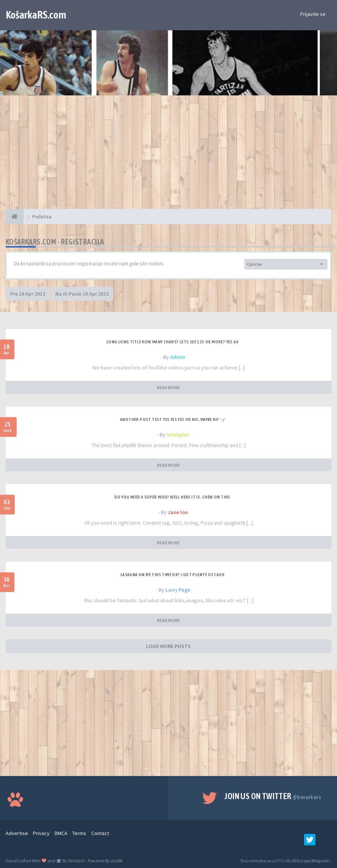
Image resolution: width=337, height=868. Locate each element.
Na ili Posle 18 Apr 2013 (82, 294)
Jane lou (178, 512)
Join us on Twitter (273, 796)
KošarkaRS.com (36, 15)
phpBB (116, 861)
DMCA (61, 833)
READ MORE (168, 387)
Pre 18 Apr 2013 (28, 294)
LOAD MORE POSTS (168, 646)
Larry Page (178, 590)
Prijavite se (313, 14)
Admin (178, 357)
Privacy (41, 833)
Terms (79, 833)
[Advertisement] (168, 156)
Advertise (17, 833)
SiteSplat (178, 435)
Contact (100, 833)
